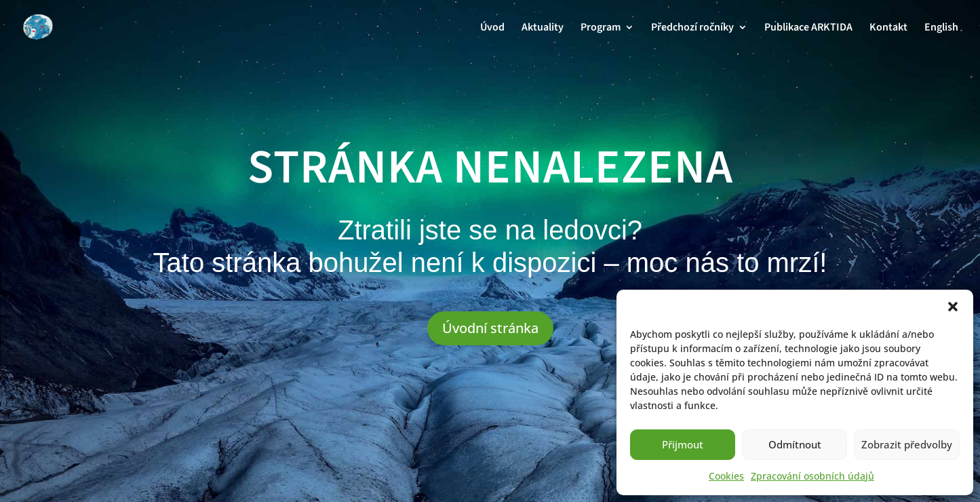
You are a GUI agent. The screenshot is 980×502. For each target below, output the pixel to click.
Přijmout (683, 444)
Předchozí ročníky (692, 28)
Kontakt (888, 28)
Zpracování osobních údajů (812, 476)
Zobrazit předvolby (907, 444)
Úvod (492, 28)
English (941, 28)
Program (601, 28)
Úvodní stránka (490, 328)
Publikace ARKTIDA (808, 28)
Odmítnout (795, 444)
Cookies (726, 476)
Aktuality (543, 28)
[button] (953, 307)
